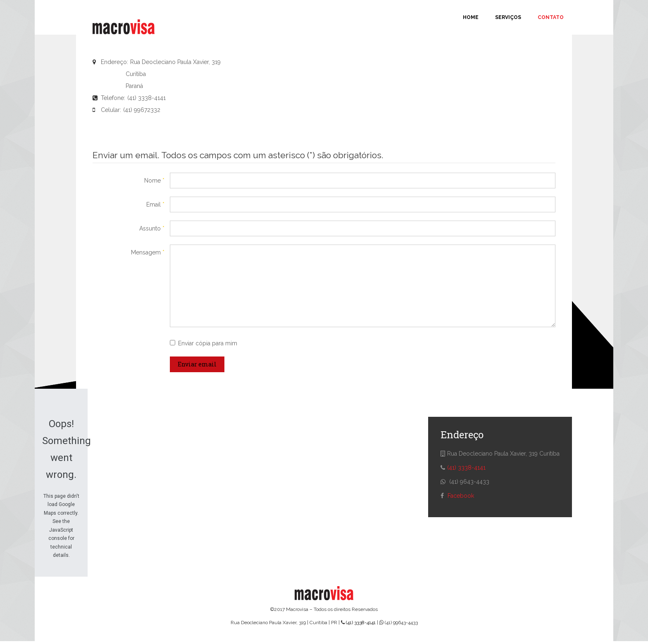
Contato (551, 17)
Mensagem (148, 252)
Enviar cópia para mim (208, 343)
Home (471, 17)
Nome (154, 181)
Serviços (508, 17)
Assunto (152, 228)
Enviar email (197, 364)
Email (155, 204)
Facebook (461, 496)
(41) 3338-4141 (466, 468)
